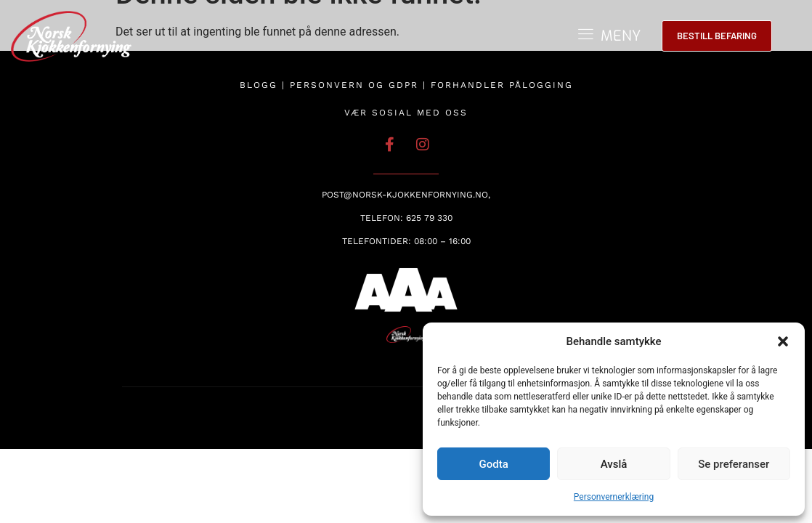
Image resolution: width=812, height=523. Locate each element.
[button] (783, 341)
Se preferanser (734, 464)
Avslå (614, 464)
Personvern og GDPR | (360, 85)
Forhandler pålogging (502, 85)
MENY (621, 36)
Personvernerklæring (614, 497)
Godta (494, 464)
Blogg (259, 85)
